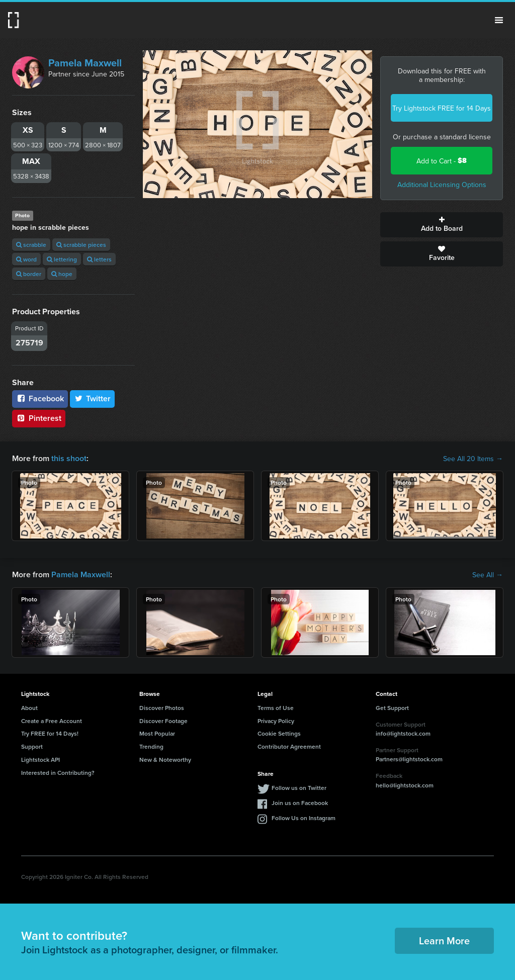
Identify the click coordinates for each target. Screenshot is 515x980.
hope (62, 274)
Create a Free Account (52, 721)
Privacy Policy (276, 721)
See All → (488, 575)
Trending (151, 746)
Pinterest (39, 418)
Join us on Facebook (300, 803)
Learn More (444, 941)
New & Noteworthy (165, 760)
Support (32, 746)
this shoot (69, 458)
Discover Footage (163, 721)
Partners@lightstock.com (409, 759)
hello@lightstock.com (405, 785)
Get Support (392, 708)
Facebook (40, 398)
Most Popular (157, 733)
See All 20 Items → (473, 459)
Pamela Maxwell (85, 63)
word (26, 259)
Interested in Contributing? (58, 773)
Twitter (93, 398)
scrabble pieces (81, 245)
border (29, 274)
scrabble (31, 245)
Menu (499, 20)
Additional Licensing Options (442, 185)
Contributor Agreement (289, 746)
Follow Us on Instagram (304, 818)
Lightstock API (40, 760)
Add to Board (442, 225)
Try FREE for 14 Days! (50, 733)
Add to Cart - (442, 161)
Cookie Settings (279, 733)
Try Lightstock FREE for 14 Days (442, 108)
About (29, 708)
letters (99, 259)
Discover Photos (162, 708)
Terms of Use (276, 708)
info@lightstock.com (403, 733)
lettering (62, 259)
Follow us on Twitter (299, 788)
